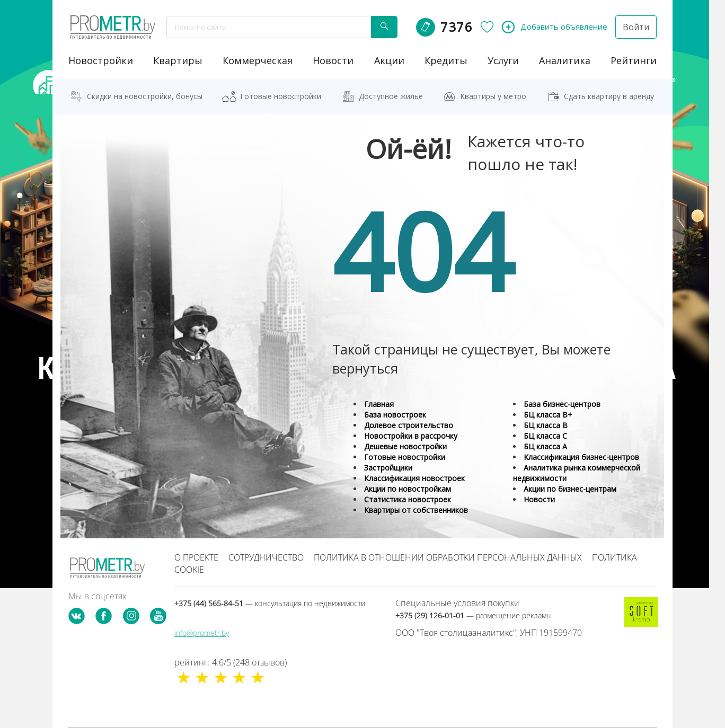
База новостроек (395, 415)
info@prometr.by (202, 633)
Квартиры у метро (493, 96)
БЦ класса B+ (548, 415)
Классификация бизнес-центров (581, 457)
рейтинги (634, 60)
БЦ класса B (546, 425)
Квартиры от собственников (416, 510)
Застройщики (388, 468)
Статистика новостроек (408, 499)
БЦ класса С (545, 436)
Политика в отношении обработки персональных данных (448, 557)
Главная (379, 404)
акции (389, 60)
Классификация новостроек (414, 478)
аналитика (565, 60)
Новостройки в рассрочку (411, 436)
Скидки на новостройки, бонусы (145, 96)
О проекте (196, 557)
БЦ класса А (545, 446)
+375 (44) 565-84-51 (270, 603)
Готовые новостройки (281, 96)
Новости (539, 499)
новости (333, 60)
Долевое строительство (409, 425)
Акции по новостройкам (408, 489)
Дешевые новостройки (405, 446)
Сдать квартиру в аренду (609, 96)
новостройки (101, 60)
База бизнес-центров (562, 404)
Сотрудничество (266, 557)
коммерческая (258, 60)
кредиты (446, 60)
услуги (503, 60)
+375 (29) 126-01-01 (474, 615)
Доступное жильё (391, 96)
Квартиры (178, 60)
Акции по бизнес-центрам (570, 489)
